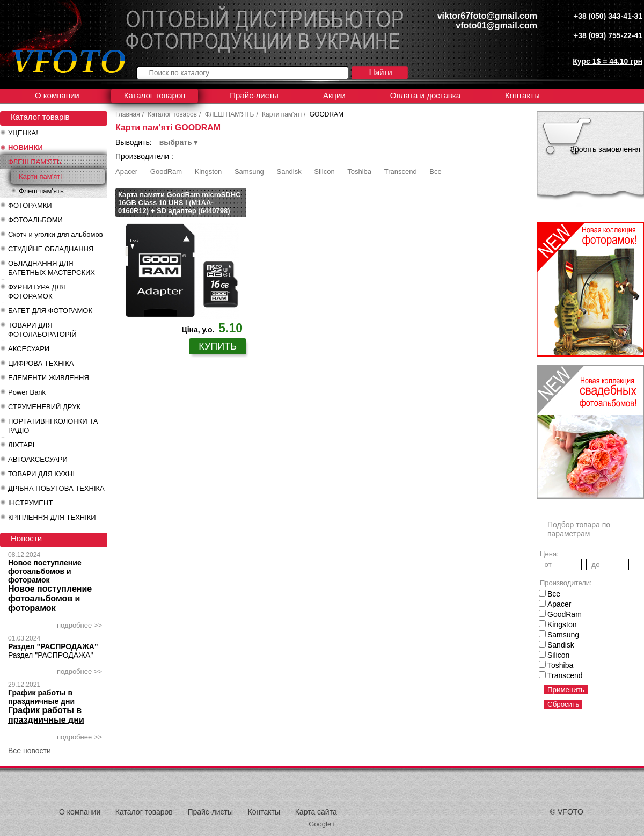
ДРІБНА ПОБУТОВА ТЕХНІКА (56, 488)
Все (435, 172)
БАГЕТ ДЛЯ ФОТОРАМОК (50, 311)
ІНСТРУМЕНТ (30, 503)
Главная (128, 114)
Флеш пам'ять (41, 191)
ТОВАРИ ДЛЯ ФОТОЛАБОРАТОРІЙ (42, 330)
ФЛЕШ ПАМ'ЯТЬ (35, 162)
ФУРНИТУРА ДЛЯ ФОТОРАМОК (37, 292)
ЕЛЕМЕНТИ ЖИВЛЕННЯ (49, 378)
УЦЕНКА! (23, 133)
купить (218, 346)
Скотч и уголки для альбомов (56, 234)
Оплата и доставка (425, 95)
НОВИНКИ (25, 147)
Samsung (249, 172)
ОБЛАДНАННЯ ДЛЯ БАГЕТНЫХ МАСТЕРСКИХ (52, 268)
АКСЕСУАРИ (29, 349)
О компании (57, 95)
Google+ (322, 824)
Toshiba (359, 172)
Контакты (522, 95)
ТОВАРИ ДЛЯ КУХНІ (41, 474)
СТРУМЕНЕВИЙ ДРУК (44, 407)
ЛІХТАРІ (21, 445)
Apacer (126, 172)
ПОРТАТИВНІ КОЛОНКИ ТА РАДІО (53, 426)
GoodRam (166, 172)
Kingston (208, 172)
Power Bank (27, 392)
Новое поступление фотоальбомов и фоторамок (45, 571)
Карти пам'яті (40, 176)
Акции (334, 95)
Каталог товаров (155, 95)
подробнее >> (79, 625)
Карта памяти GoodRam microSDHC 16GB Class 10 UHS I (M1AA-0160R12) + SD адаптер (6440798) (180, 203)
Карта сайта (316, 812)
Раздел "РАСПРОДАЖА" (53, 646)
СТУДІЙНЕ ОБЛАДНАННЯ (51, 249)
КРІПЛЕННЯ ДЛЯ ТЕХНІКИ (52, 517)
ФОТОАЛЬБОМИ (35, 220)
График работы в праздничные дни (41, 697)
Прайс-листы (254, 95)
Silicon (324, 172)
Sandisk (289, 172)
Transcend (401, 172)
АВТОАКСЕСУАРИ (38, 459)
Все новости (30, 751)
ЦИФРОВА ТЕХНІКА (41, 363)
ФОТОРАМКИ (30, 205)
